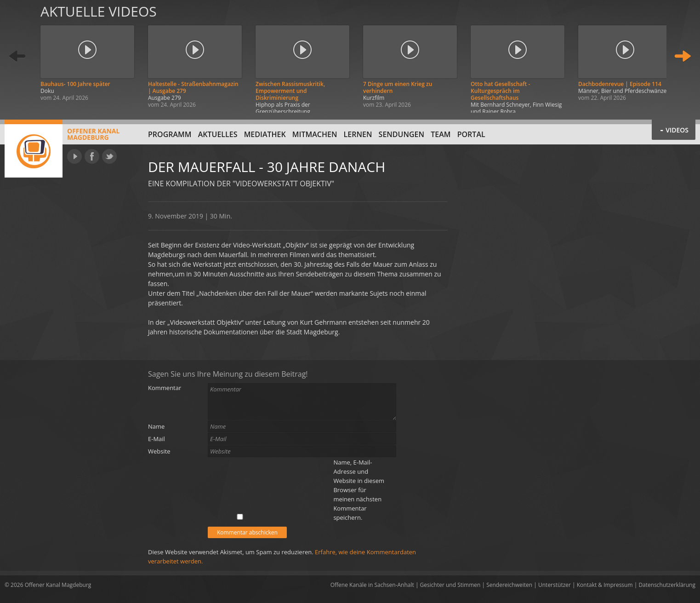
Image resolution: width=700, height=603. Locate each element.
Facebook (92, 156)
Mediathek (265, 134)
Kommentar (165, 388)
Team (441, 134)
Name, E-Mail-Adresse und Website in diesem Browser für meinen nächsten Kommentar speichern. (359, 490)
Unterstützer (555, 585)
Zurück (17, 56)
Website (159, 451)
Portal (471, 134)
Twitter (109, 156)
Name (156, 426)
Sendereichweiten (509, 585)
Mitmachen (315, 134)
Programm (170, 134)
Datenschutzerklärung (667, 585)
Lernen (358, 134)
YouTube (74, 156)
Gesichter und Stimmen (450, 585)
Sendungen (401, 134)
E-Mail (157, 439)
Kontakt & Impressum (605, 585)
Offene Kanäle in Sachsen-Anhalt (372, 585)
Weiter (683, 56)
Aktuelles (218, 134)
